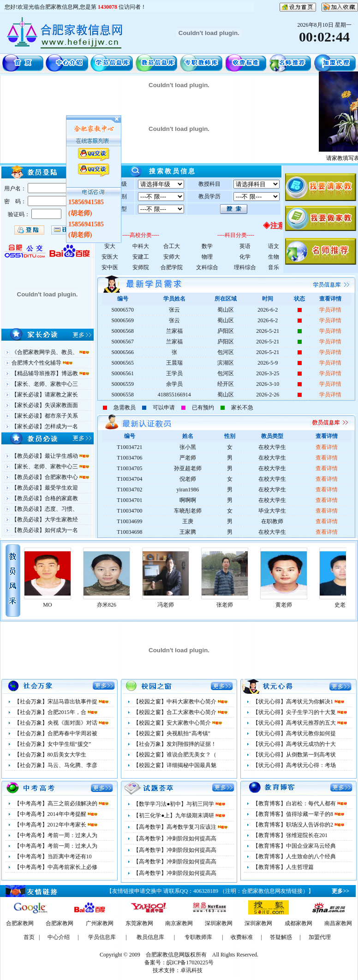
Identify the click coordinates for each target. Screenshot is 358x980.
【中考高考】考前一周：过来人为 (56, 835)
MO (94, 605)
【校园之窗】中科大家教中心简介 (176, 702)
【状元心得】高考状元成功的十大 (294, 744)
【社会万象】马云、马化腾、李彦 (56, 765)
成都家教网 (298, 923)
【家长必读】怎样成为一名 (45, 426)
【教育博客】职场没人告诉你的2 (294, 825)
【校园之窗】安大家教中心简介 (173, 723)
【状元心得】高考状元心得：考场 (294, 765)
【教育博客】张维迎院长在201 (290, 835)
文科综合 (207, 267)
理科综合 (245, 267)
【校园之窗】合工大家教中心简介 (176, 712)
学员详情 (330, 310)
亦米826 (154, 605)
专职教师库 (198, 937)
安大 (110, 246)
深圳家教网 (219, 923)
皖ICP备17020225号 (190, 962)
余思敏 (36, 605)
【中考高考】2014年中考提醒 (51, 814)
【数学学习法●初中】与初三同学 (174, 804)
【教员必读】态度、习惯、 (45, 509)
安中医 (110, 267)
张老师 (272, 605)
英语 (245, 246)
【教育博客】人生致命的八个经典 (294, 856)
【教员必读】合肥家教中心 (45, 477)
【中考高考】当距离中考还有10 (53, 856)
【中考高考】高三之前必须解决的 (57, 803)
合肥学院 (172, 267)
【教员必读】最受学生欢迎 (45, 488)
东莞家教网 (139, 923)
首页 (29, 937)
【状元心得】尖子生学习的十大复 (295, 712)
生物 (274, 257)
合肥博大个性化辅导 (37, 363)
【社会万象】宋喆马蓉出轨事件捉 (57, 702)
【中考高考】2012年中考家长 (51, 825)
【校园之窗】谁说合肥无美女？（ (175, 755)
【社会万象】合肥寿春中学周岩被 (56, 733)
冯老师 (213, 605)
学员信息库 (102, 937)
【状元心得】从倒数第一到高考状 (294, 755)
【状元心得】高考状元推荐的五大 (295, 723)
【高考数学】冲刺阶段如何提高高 (175, 838)
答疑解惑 (281, 937)
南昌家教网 (338, 923)
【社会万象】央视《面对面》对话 (57, 723)
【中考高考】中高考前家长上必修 (56, 867)
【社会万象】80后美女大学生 (50, 755)
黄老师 (331, 605)
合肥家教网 (20, 923)
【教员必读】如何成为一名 (45, 530)
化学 (245, 257)
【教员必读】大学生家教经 (45, 520)
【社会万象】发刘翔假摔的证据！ (175, 744)
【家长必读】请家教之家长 (45, 395)
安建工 (141, 257)
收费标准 (242, 937)
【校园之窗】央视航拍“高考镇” (172, 733)
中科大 (141, 246)
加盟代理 (320, 937)
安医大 (110, 257)
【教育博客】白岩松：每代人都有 (295, 803)
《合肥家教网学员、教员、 (45, 352)
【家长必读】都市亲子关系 (45, 416)
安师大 (172, 257)
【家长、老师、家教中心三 (45, 384)
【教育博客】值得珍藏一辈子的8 (294, 814)
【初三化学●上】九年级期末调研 (174, 815)
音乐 (274, 267)
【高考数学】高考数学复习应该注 (176, 827)
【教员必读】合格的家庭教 (45, 498)
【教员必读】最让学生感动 (45, 456)
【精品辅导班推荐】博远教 (45, 373)
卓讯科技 (191, 970)
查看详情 (327, 447)
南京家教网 (179, 923)
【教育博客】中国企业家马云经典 (294, 846)
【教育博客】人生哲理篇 (283, 867)
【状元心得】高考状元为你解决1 (294, 702)
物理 (207, 257)
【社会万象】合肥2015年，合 (51, 712)
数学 (207, 246)
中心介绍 (59, 937)
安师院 (141, 267)
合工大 (172, 246)
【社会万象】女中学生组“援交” (53, 744)
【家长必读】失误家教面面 (45, 405)
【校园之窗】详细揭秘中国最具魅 (175, 765)
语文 (274, 246)
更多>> (340, 891)
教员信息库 (150, 937)
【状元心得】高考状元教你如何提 (294, 733)
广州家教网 (100, 923)
